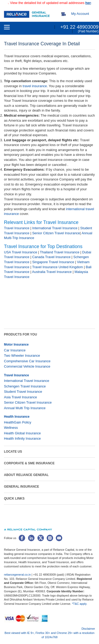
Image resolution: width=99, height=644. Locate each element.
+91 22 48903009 (79, 27)
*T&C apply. (79, 604)
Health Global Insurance (23, 433)
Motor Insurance (16, 345)
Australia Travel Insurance (52, 272)
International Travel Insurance (55, 228)
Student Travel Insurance (23, 392)
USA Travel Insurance (21, 252)
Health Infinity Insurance (23, 438)
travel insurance (35, 86)
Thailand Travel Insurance (60, 252)
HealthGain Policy (18, 422)
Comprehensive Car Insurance (27, 361)
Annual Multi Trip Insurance (25, 408)
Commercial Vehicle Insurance (27, 366)
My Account (80, 14)
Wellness (11, 428)
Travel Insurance (17, 228)
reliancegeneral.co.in (18, 575)
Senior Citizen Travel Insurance (56, 233)
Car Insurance (15, 350)
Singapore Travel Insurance (53, 262)
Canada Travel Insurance (51, 257)
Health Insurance (17, 417)
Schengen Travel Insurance (25, 386)
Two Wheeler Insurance (22, 356)
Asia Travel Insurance (20, 397)
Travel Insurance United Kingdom (58, 267)
